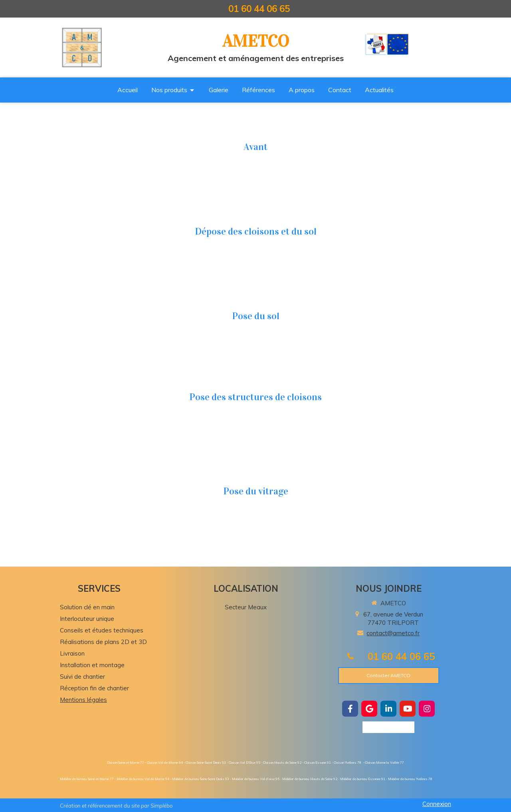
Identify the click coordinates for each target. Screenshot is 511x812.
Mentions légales (83, 700)
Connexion (437, 804)
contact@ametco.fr (393, 633)
